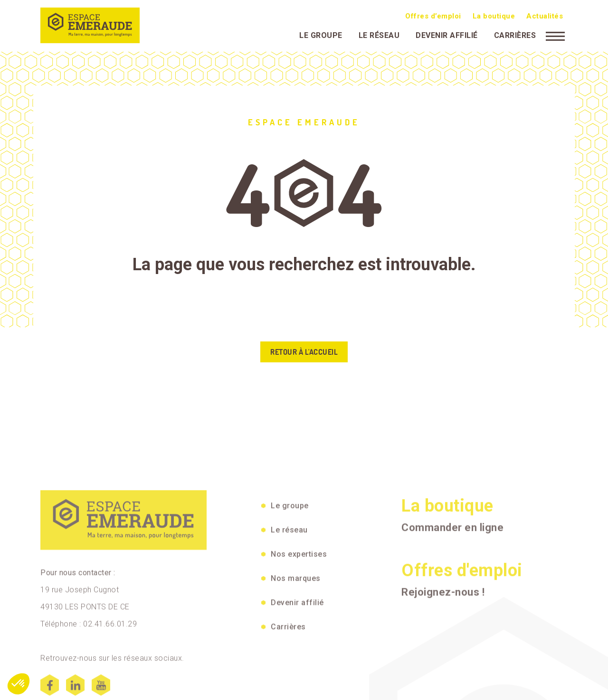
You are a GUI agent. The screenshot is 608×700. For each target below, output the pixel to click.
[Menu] (555, 34)
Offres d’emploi (433, 15)
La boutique (494, 15)
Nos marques (296, 644)
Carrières (515, 34)
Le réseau (379, 34)
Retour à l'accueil (304, 352)
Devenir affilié (447, 34)
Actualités (545, 15)
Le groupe (321, 34)
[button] (19, 684)
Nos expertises (299, 620)
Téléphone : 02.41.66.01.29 (89, 690)
